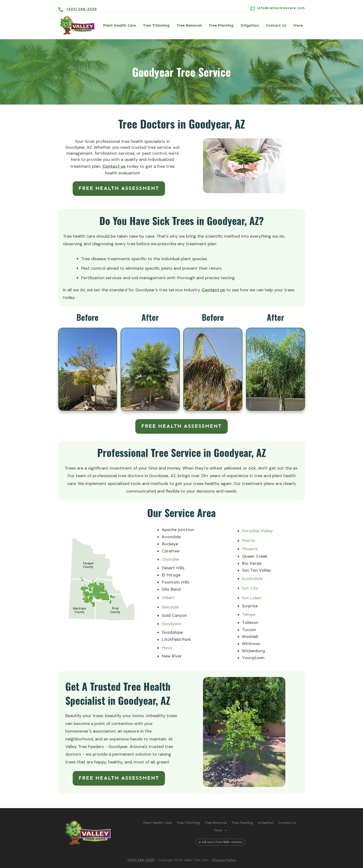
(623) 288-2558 (82, 9)
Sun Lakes (252, 598)
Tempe (249, 614)
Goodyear (172, 624)
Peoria (248, 541)
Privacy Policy (224, 860)
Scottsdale (252, 579)
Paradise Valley (257, 531)
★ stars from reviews (220, 842)
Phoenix (250, 549)
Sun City (250, 588)
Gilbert (168, 598)
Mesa (167, 648)
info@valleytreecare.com (281, 8)
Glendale (170, 607)
